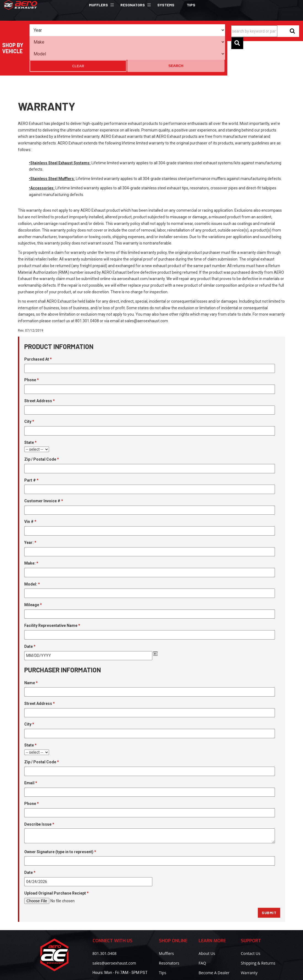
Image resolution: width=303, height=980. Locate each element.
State (30, 411)
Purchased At (38, 327)
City (29, 390)
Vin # (30, 490)
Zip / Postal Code (42, 428)
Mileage (33, 573)
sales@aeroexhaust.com (114, 931)
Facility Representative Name (52, 594)
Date (30, 615)
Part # (31, 449)
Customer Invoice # (44, 469)
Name (31, 651)
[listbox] (55, 30)
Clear (192, 30)
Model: (32, 552)
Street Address (40, 369)
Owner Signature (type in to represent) (60, 820)
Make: (31, 531)
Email (31, 751)
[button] (101, 5)
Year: (30, 511)
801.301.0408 (105, 922)
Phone (32, 348)
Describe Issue (39, 793)
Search (214, 30)
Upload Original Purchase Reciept (56, 862)
